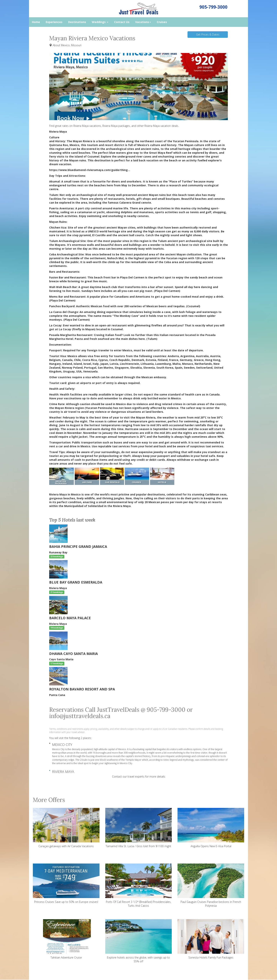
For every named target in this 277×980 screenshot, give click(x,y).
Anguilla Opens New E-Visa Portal (211, 828)
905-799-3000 (213, 7)
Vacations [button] (143, 22)
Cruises (162, 22)
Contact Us (122, 22)
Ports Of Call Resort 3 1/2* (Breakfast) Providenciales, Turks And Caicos (139, 885)
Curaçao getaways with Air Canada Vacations (66, 828)
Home (36, 22)
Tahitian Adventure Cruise (66, 939)
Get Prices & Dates (208, 34)
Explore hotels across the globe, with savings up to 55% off (139, 941)
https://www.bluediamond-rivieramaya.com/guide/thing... (90, 170)
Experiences (54, 22)
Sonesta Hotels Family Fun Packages (211, 939)
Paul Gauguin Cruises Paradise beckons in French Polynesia (211, 885)
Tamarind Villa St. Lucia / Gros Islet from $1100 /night (139, 828)
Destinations (77, 22)
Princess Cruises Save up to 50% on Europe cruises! (66, 884)
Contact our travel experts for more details (139, 776)
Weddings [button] (100, 22)
